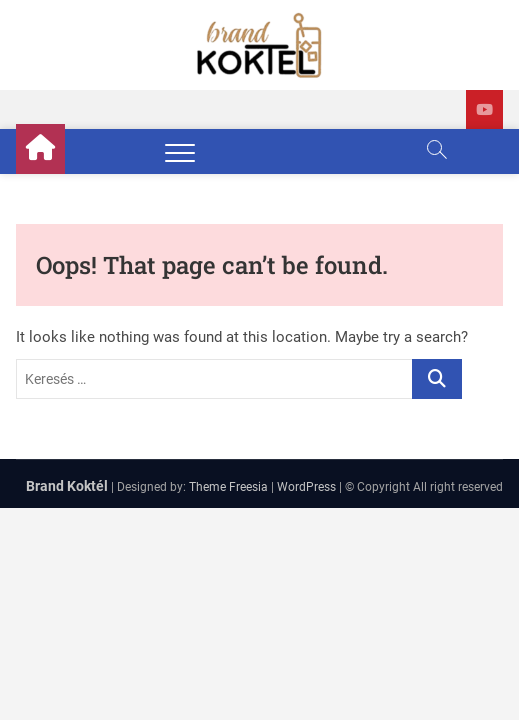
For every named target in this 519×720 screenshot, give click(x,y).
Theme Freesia (228, 487)
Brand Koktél (67, 486)
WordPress (306, 487)
